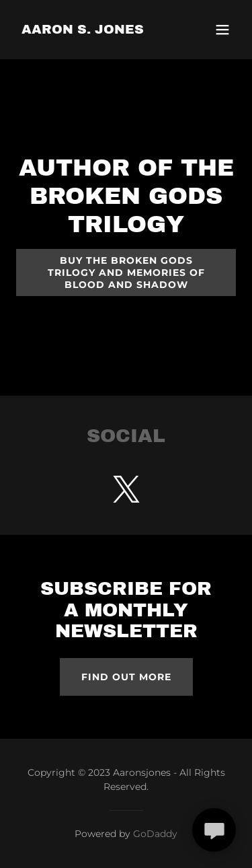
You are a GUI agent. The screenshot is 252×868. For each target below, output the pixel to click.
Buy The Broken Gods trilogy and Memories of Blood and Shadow (126, 273)
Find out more (126, 677)
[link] (83, 30)
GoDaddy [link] (155, 834)
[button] (222, 30)
